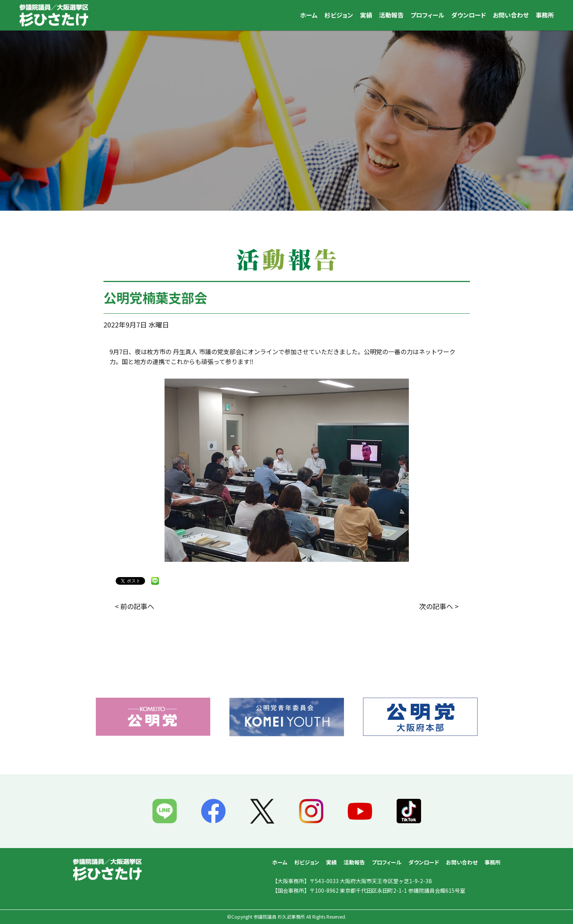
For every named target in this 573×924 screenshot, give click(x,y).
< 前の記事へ (135, 606)
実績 (366, 15)
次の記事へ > (439, 606)
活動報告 (391, 15)
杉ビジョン (339, 15)
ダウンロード (469, 15)
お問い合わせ (511, 15)
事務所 (545, 15)
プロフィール (427, 15)
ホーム (309, 15)
